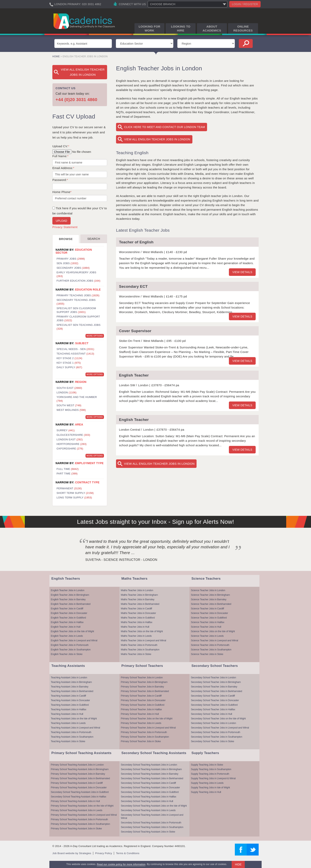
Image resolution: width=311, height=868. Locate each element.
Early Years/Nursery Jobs (76, 274)
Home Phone (62, 192)
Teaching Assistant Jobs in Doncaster (70, 700)
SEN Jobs (67, 263)
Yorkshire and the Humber (77, 399)
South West (69, 405)
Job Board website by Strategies (72, 853)
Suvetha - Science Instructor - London (121, 560)
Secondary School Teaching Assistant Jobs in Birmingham (151, 769)
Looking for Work (149, 28)
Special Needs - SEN (75, 349)
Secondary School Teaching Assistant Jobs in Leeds (148, 810)
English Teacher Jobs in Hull (66, 627)
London (67, 392)
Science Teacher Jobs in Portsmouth (210, 645)
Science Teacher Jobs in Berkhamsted (211, 604)
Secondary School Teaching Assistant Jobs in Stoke (148, 832)
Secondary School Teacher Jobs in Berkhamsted (216, 691)
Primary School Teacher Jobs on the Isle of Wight (147, 718)
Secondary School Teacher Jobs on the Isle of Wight (218, 718)
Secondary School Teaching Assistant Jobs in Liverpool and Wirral (152, 816)
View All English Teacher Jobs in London (157, 139)
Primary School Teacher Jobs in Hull (140, 714)
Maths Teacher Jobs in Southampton (140, 650)
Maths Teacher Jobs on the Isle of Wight (142, 631)
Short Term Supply (75, 493)
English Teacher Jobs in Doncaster (69, 613)
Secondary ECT (133, 286)
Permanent (69, 488)
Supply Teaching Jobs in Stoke (207, 765)
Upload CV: (61, 146)
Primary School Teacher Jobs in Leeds (141, 723)
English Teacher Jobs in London (68, 590)
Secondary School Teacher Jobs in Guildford (214, 705)
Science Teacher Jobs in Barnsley (209, 599)
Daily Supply (69, 367)
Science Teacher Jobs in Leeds (207, 636)
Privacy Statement (65, 227)
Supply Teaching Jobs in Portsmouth (210, 774)
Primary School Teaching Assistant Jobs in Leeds (77, 810)
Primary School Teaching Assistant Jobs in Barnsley (78, 774)
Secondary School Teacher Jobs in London (213, 677)
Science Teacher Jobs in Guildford (209, 618)
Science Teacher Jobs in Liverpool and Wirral (214, 640)
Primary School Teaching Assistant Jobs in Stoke (76, 828)
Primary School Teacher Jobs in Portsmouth (144, 732)
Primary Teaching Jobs (78, 295)
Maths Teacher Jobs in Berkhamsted (140, 604)
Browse (66, 239)
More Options (95, 336)
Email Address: (63, 168)
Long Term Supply (74, 498)
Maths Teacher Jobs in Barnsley (138, 599)
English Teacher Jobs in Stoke (67, 654)
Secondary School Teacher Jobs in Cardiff (213, 696)
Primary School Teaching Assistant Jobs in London (77, 765)
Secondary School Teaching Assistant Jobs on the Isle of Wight (154, 806)
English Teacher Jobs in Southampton (71, 650)
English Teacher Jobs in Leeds (67, 636)
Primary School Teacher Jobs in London (142, 677)
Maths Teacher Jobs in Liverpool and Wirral (143, 640)
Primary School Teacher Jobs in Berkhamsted (145, 691)
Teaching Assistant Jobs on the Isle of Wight (74, 718)
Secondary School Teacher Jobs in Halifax (213, 709)
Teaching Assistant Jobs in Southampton (72, 737)
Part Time (67, 474)
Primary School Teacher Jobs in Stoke (141, 741)
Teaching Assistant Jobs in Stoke (68, 741)
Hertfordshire (72, 444)
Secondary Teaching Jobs (76, 302)
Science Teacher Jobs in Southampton (211, 650)
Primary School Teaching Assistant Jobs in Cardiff (77, 783)
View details (242, 272)
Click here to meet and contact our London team (165, 127)
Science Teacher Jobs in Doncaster (209, 613)
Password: (60, 180)
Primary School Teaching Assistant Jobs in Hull (75, 801)
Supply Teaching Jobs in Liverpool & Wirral (213, 778)
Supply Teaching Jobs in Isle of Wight (210, 787)
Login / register (245, 4)
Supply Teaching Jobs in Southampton (211, 769)
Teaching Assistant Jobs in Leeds (68, 723)
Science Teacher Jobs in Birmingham (210, 595)
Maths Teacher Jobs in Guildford (138, 618)
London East (70, 439)
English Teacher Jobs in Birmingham (70, 595)
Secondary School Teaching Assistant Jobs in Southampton (152, 827)
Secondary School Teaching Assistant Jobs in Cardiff (148, 783)
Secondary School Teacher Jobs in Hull (211, 714)
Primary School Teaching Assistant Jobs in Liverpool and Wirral (84, 815)
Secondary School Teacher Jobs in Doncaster (215, 700)
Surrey (66, 430)
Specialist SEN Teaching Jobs (79, 327)
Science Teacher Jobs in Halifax (208, 622)
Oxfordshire (70, 449)
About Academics (212, 28)
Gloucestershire (73, 435)
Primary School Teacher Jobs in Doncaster (143, 700)
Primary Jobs (71, 259)
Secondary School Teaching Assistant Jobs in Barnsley (150, 774)
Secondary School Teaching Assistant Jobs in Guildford (80, 792)
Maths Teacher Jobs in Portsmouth (139, 645)
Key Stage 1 (69, 363)
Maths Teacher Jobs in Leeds (136, 636)
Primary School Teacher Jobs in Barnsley (142, 687)
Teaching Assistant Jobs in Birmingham (71, 682)
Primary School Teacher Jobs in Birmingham (144, 682)
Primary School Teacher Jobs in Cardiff (141, 696)
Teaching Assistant (75, 354)
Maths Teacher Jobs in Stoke (136, 654)
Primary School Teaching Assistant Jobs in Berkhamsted (80, 778)
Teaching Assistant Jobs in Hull (67, 714)
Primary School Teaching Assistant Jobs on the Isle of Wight (82, 806)
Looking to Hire (181, 28)
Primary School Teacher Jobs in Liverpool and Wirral (148, 728)
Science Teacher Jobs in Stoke (207, 654)
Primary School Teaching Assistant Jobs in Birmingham (80, 769)
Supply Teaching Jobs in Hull (206, 792)
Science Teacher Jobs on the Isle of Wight (213, 631)
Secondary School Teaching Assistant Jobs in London (149, 765)
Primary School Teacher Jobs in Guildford (143, 705)
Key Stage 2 (69, 358)
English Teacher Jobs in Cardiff (67, 608)
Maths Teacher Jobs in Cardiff (136, 608)
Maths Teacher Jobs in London (137, 590)
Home (56, 56)
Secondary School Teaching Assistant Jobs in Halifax (78, 797)
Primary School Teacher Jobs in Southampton (145, 737)
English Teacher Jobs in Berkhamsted (71, 604)
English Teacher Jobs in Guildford (68, 618)
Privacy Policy (104, 853)
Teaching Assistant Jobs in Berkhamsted (72, 691)
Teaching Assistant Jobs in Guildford (70, 705)
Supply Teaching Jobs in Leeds (207, 783)
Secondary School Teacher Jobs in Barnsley (214, 687)
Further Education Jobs (78, 281)
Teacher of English (136, 242)
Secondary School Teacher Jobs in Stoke (212, 741)
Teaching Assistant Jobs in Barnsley (70, 687)
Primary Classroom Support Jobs (78, 318)
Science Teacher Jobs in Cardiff (207, 608)
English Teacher (134, 375)
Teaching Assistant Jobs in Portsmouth (71, 732)
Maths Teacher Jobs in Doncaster (138, 613)
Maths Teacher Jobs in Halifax (137, 622)
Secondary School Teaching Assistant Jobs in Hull (147, 801)
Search (94, 239)
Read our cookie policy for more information (121, 864)
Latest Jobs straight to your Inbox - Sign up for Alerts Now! (155, 522)
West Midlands (71, 410)
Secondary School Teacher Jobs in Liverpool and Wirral (220, 728)
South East (69, 388)
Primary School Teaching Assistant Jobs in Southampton (80, 824)
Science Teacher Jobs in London (208, 590)
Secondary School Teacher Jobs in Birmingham (216, 682)
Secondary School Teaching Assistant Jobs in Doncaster (150, 787)
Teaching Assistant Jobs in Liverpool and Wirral (75, 728)
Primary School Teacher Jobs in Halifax (141, 709)
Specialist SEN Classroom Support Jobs (76, 310)
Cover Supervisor (135, 331)
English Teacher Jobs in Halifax (67, 622)
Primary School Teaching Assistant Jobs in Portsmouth (79, 819)
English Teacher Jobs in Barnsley (68, 599)
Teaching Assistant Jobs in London (69, 677)
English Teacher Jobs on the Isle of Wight (72, 631)
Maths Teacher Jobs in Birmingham (139, 595)
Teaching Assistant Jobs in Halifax (69, 709)
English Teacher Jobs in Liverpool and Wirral (74, 640)
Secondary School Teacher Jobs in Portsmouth (215, 732)
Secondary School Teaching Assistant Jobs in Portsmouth (151, 823)
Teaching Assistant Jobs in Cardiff (68, 696)
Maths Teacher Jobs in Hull (135, 627)
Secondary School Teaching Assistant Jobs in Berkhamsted (152, 778)
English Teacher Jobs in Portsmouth (70, 645)
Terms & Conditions (128, 853)
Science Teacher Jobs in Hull (206, 627)
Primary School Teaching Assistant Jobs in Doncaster (79, 787)
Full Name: (60, 156)
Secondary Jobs (73, 268)
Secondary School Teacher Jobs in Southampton (216, 737)
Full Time (68, 469)
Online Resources (243, 28)
